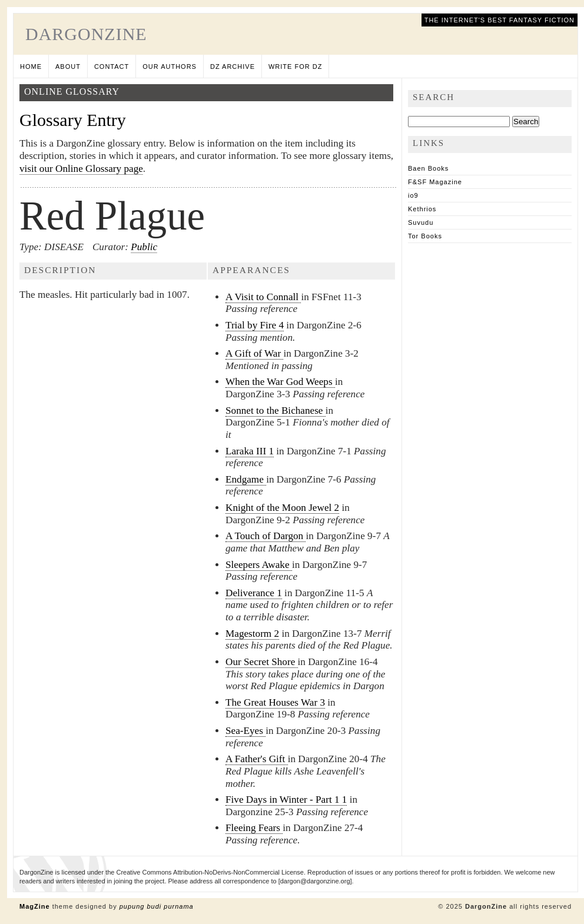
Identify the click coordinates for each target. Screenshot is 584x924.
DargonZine (86, 34)
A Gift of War (254, 353)
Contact (112, 67)
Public (144, 247)
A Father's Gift (257, 759)
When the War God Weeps (280, 382)
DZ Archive (233, 67)
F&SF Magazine (435, 182)
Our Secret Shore (262, 662)
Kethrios (422, 209)
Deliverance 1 (254, 593)
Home (31, 67)
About (68, 67)
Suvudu (421, 222)
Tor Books (425, 236)
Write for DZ (295, 67)
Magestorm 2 (252, 634)
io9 (413, 195)
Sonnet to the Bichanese (276, 411)
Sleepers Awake (259, 565)
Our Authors (170, 67)
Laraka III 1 (250, 451)
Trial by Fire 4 (255, 325)
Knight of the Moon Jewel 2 (282, 508)
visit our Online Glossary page (81, 169)
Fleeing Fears (254, 828)
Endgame (246, 479)
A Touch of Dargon (266, 536)
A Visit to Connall (263, 297)
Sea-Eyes (245, 731)
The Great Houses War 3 (275, 702)
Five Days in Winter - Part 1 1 (286, 800)
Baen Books (428, 168)
